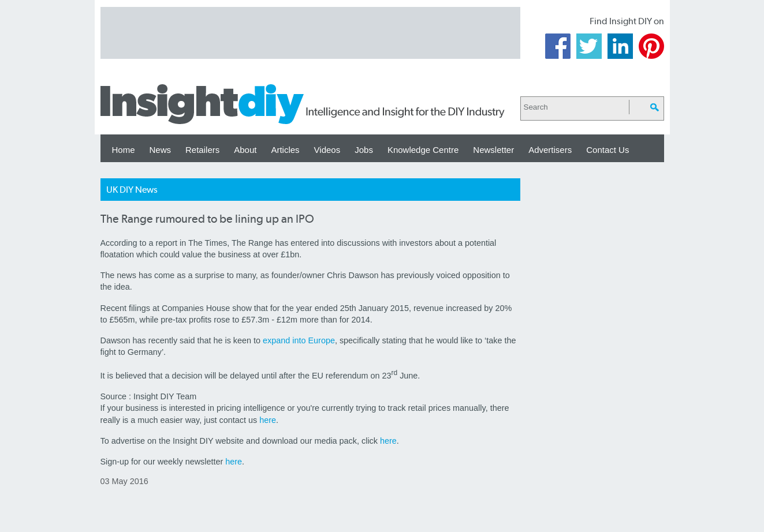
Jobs (364, 150)
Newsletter (493, 150)
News (161, 150)
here (268, 420)
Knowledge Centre (423, 150)
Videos (327, 150)
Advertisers (550, 150)
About (245, 150)
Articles (285, 150)
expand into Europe (299, 340)
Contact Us (608, 150)
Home (124, 150)
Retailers (202, 150)
